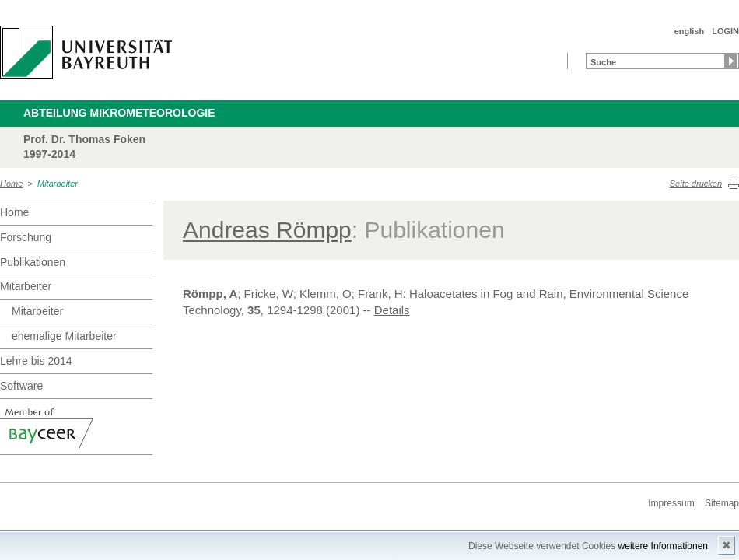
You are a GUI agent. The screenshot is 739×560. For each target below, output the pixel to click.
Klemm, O (326, 294)
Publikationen (33, 262)
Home (11, 184)
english (690, 31)
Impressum (671, 503)
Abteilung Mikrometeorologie (119, 113)
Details (392, 310)
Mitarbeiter (58, 184)
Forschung (26, 237)
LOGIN (725, 31)
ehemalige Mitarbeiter (64, 336)
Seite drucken (696, 184)
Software (21, 386)
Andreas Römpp (267, 230)
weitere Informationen (663, 546)
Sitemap (722, 503)
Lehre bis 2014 (36, 361)
